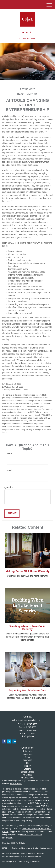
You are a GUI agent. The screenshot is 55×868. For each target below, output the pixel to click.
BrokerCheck (16, 784)
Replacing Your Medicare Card (27, 690)
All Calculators (27, 778)
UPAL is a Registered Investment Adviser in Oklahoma (27, 848)
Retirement (27, 751)
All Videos (27, 775)
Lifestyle (27, 769)
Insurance (27, 760)
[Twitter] (23, 32)
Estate (28, 757)
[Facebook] (31, 32)
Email (9, 470)
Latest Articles (27, 772)
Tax (28, 763)
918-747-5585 (27, 39)
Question (9, 487)
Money (27, 766)
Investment (27, 754)
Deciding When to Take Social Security (27, 628)
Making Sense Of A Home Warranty (27, 571)
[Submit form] (12, 514)
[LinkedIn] (27, 32)
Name (9, 453)
